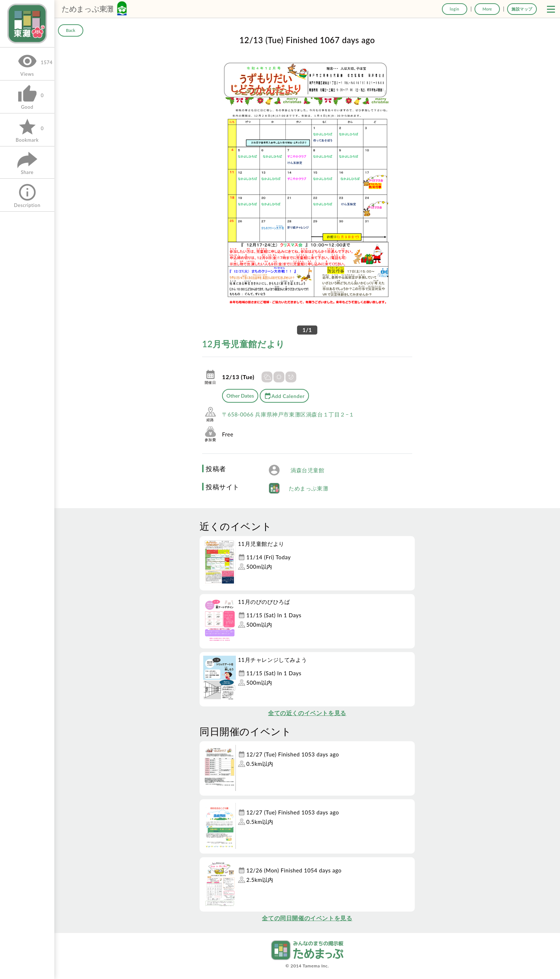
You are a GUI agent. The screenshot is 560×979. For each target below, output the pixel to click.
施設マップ (522, 9)
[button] (551, 9)
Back (71, 30)
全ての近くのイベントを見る (307, 713)
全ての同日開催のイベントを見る (307, 918)
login (455, 9)
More (487, 9)
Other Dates (240, 396)
